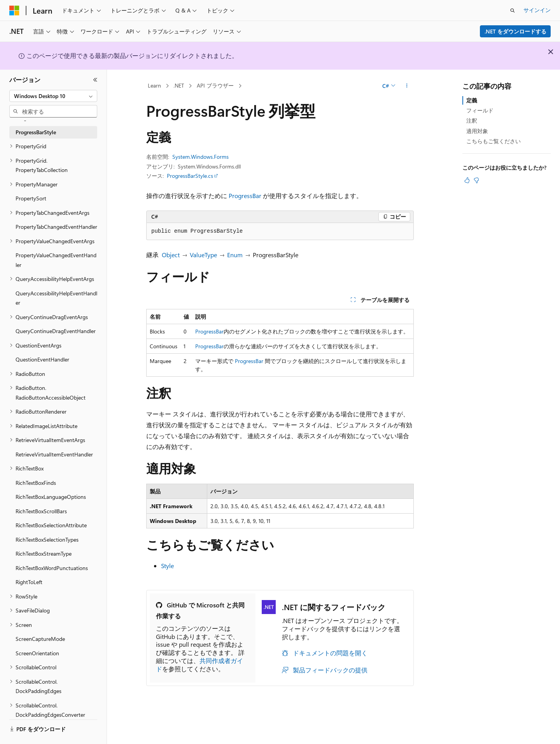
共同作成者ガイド (199, 665)
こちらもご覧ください (493, 141)
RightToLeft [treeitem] (29, 582)
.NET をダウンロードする (515, 31)
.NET (179, 85)
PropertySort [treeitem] (31, 198)
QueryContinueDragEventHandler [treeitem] (56, 331)
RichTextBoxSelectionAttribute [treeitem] (51, 525)
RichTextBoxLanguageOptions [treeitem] (51, 497)
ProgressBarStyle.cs (190, 176)
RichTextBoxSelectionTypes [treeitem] (47, 540)
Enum (235, 255)
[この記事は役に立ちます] (467, 180)
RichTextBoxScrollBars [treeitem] (41, 511)
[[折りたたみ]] (95, 80)
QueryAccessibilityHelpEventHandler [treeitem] (56, 298)
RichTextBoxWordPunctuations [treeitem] (52, 568)
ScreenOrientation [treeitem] (37, 653)
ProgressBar (245, 196)
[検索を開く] (513, 11)
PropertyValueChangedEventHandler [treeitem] (56, 260)
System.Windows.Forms (200, 157)
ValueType (203, 255)
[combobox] (53, 96)
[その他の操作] (407, 86)
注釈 (472, 120)
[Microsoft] (14, 11)
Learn (154, 85)
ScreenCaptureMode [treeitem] (40, 639)
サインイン (537, 10)
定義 (472, 100)
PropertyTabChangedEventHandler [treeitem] (56, 227)
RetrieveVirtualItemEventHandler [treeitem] (54, 454)
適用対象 (477, 131)
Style (167, 566)
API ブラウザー (215, 85)
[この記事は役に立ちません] (476, 180)
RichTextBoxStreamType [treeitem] (44, 554)
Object (171, 255)
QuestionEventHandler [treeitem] (42, 359)
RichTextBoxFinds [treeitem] (36, 483)
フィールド (480, 110)
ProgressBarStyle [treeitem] (36, 132)
